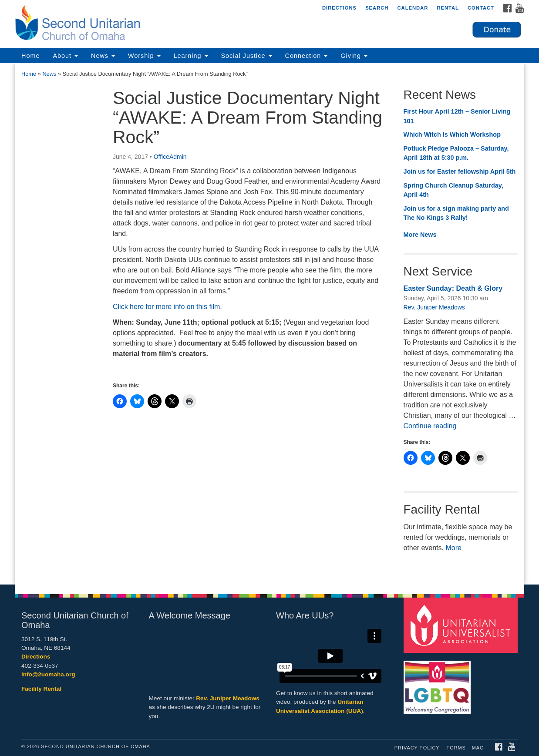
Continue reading (430, 426)
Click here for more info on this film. (167, 307)
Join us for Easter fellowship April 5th (460, 171)
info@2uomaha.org (48, 674)
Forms (456, 748)
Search (377, 8)
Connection (307, 56)
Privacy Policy (417, 748)
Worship (144, 56)
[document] (269, 324)
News (103, 56)
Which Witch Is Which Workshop (452, 134)
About (65, 56)
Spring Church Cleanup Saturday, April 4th (453, 190)
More (453, 548)
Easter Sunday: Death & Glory (453, 288)
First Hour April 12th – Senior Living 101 (457, 116)
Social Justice (247, 56)
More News (420, 235)
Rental (448, 8)
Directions (339, 8)
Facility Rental (41, 689)
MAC (478, 748)
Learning (191, 56)
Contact (481, 8)
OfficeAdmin (170, 157)
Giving (354, 56)
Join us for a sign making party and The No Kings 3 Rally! (456, 213)
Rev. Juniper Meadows (434, 307)
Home (30, 56)
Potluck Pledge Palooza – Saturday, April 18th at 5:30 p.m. (456, 153)
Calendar (413, 8)
